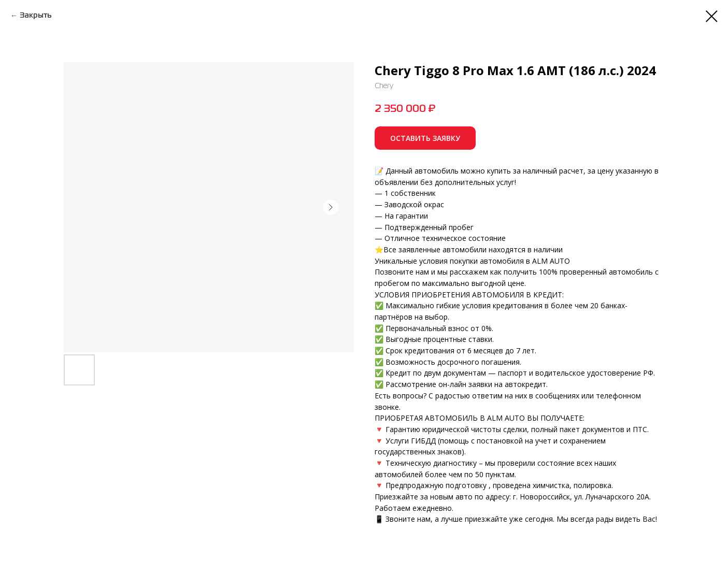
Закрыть (36, 16)
